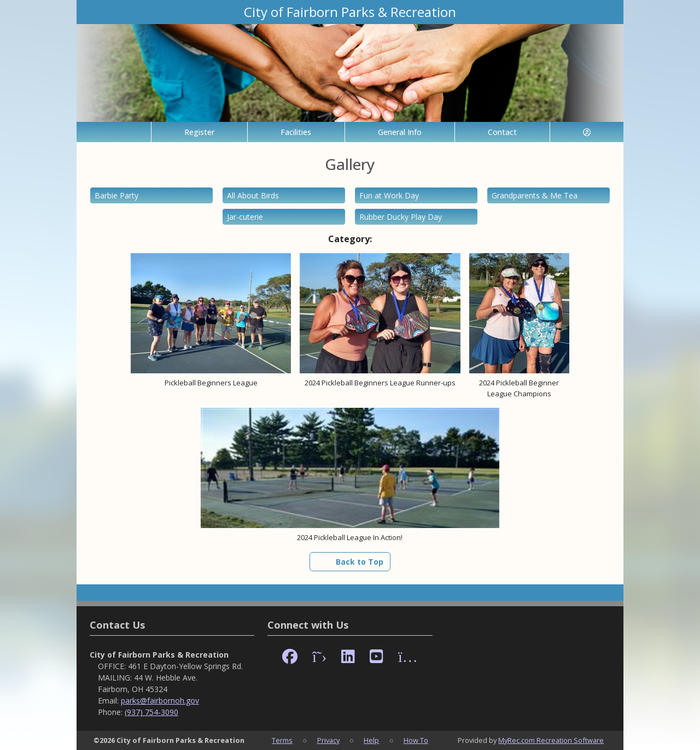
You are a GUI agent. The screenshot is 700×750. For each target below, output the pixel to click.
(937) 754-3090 (151, 712)
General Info (400, 132)
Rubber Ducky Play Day (401, 217)
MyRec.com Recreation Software (551, 740)
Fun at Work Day (389, 195)
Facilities (296, 132)
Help (371, 740)
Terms (282, 740)
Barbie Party (116, 195)
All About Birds (253, 195)
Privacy (328, 740)
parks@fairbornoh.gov (160, 701)
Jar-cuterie (245, 217)
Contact (502, 132)
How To (416, 740)
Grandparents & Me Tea (535, 195)
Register (199, 132)
